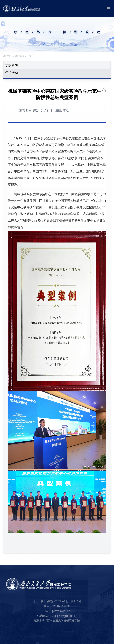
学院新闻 (20, 56)
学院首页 (8, 56)
